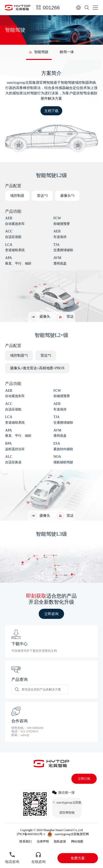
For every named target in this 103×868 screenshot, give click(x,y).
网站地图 (77, 841)
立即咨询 (51, 614)
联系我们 (26, 841)
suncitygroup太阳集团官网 (72, 834)
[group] (39, 52)
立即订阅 (84, 779)
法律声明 (43, 841)
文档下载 (51, 111)
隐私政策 (60, 841)
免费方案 (78, 858)
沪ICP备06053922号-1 (31, 834)
